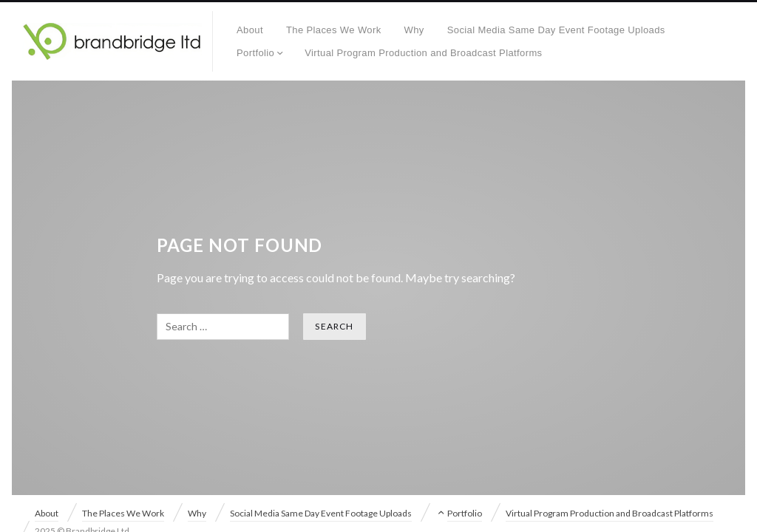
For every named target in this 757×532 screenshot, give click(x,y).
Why (414, 30)
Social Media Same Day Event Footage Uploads (556, 30)
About (250, 30)
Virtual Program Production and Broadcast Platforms (423, 53)
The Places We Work (334, 30)
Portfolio (255, 53)
